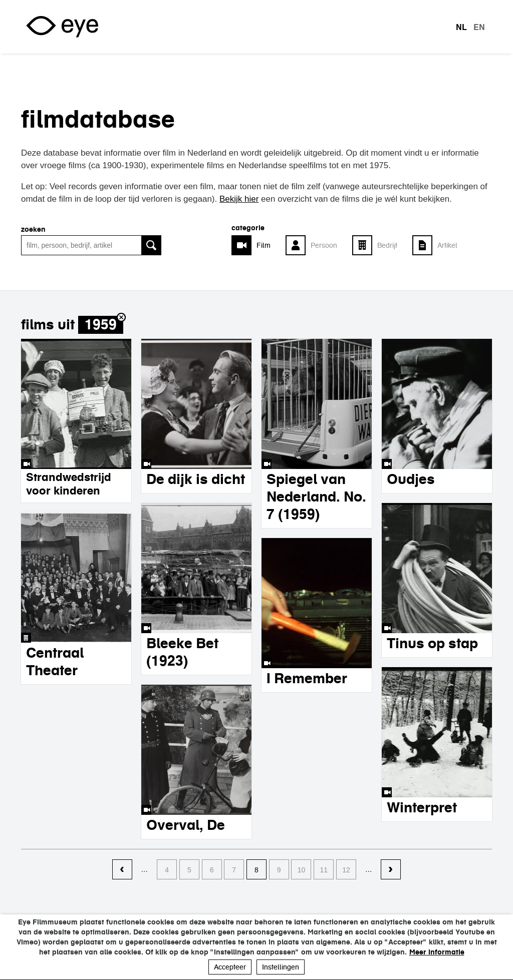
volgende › (391, 870)
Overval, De (186, 825)
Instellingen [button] (281, 967)
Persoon (324, 245)
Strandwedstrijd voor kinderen (69, 484)
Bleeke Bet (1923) (182, 652)
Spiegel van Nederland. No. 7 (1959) (316, 497)
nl (461, 27)
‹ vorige (122, 870)
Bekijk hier (239, 199)
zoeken (33, 229)
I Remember (307, 678)
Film (264, 245)
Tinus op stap (432, 643)
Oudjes (411, 479)
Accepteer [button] (230, 967)
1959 (101, 325)
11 (324, 870)
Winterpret (422, 807)
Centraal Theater (55, 661)
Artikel (447, 245)
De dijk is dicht (196, 479)
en (479, 27)
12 (346, 870)
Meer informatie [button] (437, 952)
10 (302, 870)
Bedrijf (387, 245)
